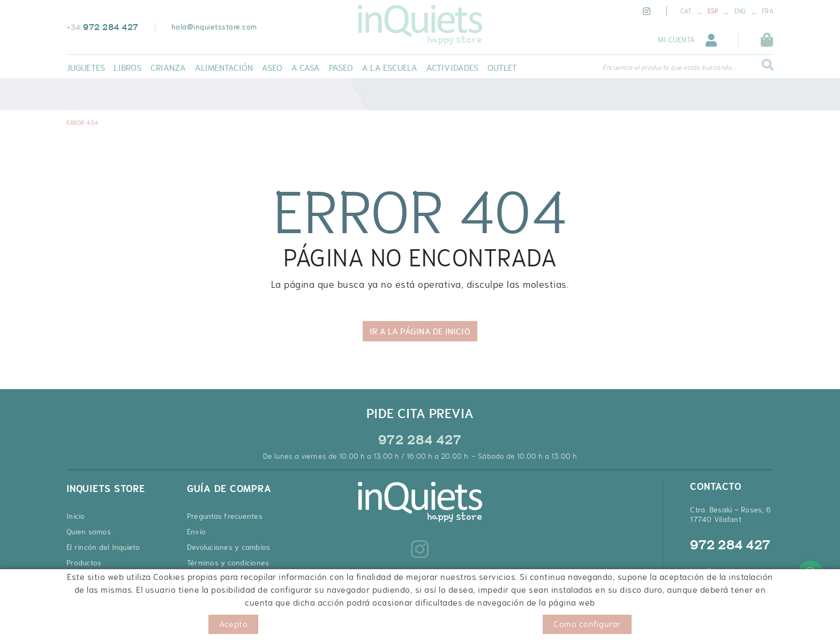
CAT (686, 11)
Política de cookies (98, 625)
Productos (84, 563)
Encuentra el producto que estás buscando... (669, 68)
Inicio (76, 516)
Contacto (82, 578)
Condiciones (202, 625)
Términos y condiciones (228, 563)
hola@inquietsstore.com (214, 27)
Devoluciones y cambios (229, 547)
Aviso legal (156, 625)
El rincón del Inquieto (103, 547)
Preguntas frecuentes (225, 516)
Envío (196, 532)
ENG (740, 11)
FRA (768, 11)
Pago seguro (209, 578)
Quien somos (89, 532)
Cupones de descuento (227, 594)
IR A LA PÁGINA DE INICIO (420, 331)
